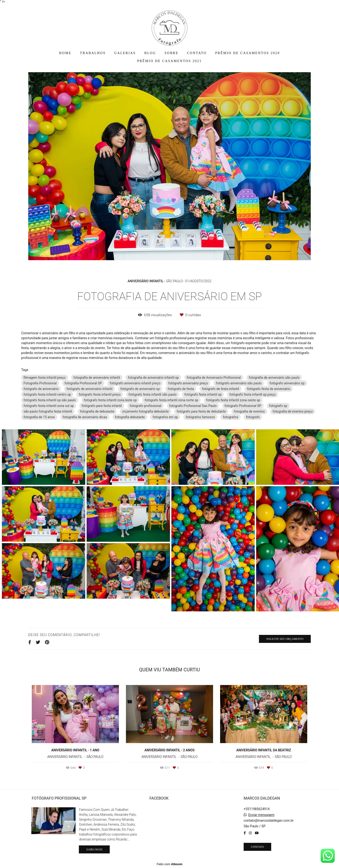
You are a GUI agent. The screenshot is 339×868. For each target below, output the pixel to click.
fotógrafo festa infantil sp (203, 394)
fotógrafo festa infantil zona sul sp (49, 406)
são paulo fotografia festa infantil (48, 411)
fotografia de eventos (249, 411)
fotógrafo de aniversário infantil (89, 389)
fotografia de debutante (97, 411)
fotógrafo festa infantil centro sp (47, 394)
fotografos (230, 417)
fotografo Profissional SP (243, 406)
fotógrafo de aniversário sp (140, 389)
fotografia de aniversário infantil (97, 378)
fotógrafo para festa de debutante (201, 411)
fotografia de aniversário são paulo (274, 378)
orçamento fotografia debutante (145, 411)
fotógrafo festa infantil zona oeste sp (233, 400)
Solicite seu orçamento (285, 639)
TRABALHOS (93, 53)
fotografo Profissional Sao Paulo (193, 406)
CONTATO (197, 53)
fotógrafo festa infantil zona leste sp (110, 400)
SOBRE (172, 53)
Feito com (169, 864)
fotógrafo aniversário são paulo (239, 383)
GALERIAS (125, 53)
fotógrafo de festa (181, 389)
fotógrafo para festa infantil (102, 406)
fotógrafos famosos (200, 417)
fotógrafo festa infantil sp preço (252, 394)
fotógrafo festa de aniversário (269, 389)
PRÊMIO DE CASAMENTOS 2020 (248, 53)
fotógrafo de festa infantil (220, 389)
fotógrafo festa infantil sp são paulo (50, 400)
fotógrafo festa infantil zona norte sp (171, 400)
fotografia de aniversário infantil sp (153, 378)
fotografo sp (278, 406)
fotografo (253, 417)
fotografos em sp (165, 417)
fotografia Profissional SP (83, 383)
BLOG (150, 53)
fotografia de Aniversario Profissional (214, 378)
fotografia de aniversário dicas (85, 417)
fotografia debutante (130, 417)
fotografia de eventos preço (293, 411)
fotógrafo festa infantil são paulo (153, 394)
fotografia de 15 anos (39, 417)
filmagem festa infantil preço (45, 378)
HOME (65, 53)
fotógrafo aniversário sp (287, 383)
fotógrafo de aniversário (41, 389)
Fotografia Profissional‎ (40, 383)
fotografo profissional (145, 406)
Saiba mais (94, 849)
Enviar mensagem (261, 815)
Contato (257, 847)
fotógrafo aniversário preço (188, 383)
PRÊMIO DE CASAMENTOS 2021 (170, 61)
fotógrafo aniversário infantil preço (135, 383)
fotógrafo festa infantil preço (100, 394)
